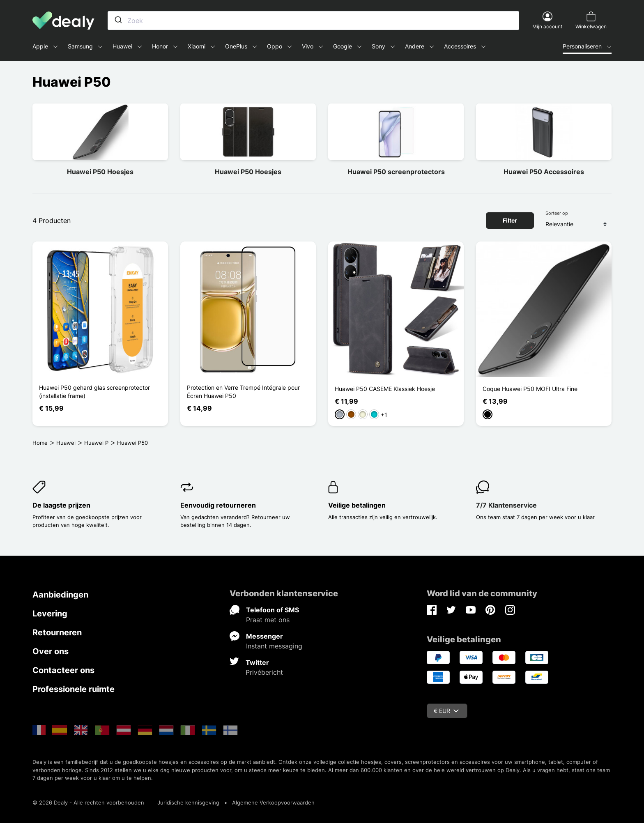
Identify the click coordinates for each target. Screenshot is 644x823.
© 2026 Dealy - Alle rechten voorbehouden (88, 802)
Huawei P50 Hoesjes (100, 172)
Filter (510, 220)
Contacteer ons (63, 670)
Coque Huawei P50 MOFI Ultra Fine (530, 389)
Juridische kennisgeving (188, 802)
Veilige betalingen (357, 505)
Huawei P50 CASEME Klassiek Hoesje (385, 389)
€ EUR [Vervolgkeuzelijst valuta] (446, 711)
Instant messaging (274, 646)
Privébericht (264, 672)
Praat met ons (268, 620)
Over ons (51, 651)
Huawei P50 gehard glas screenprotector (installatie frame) (94, 392)
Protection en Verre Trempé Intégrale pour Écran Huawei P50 (243, 392)
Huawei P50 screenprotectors (396, 172)
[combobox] (313, 21)
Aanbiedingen (60, 595)
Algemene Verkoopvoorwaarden (273, 802)
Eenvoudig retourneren (218, 505)
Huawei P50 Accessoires (544, 172)
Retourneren (57, 632)
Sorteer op (557, 213)
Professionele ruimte (74, 689)
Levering (50, 614)
